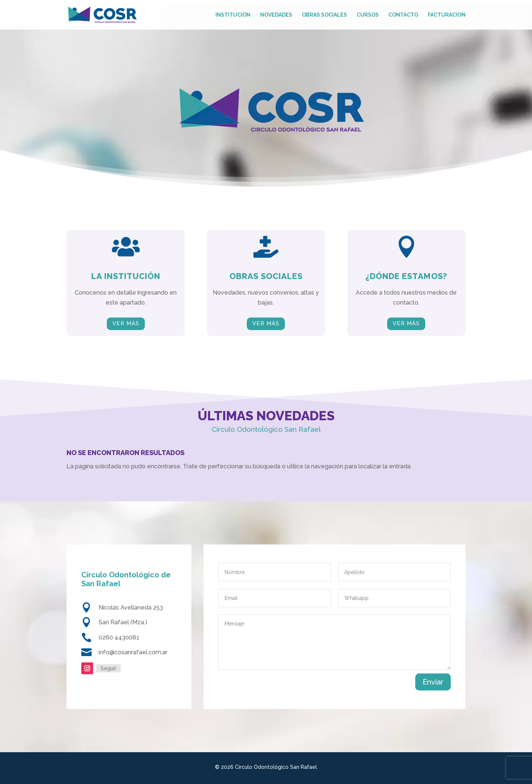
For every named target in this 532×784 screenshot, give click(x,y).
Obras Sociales (324, 15)
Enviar (433, 682)
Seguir (108, 668)
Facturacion (447, 15)
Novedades (276, 15)
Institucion (233, 15)
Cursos (368, 15)
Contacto (403, 15)
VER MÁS (126, 323)
